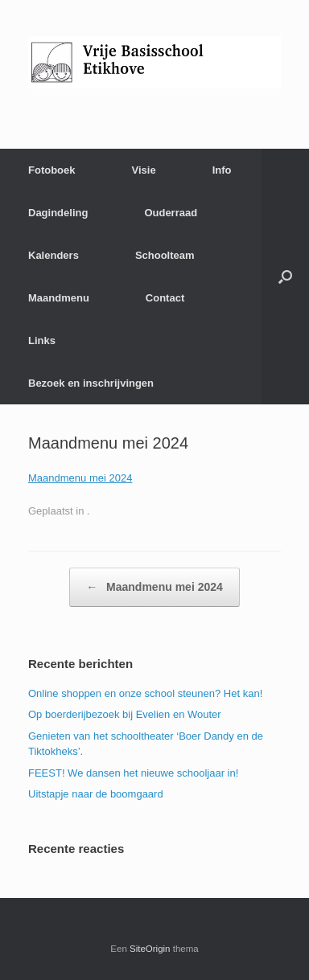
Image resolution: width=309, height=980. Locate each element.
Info (222, 170)
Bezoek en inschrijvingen (91, 383)
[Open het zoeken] (285, 277)
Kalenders (54, 255)
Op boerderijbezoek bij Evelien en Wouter (125, 714)
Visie (144, 170)
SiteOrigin (150, 949)
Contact (165, 298)
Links (42, 340)
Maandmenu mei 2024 (80, 478)
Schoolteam (165, 255)
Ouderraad (171, 213)
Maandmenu (59, 298)
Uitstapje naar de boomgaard (96, 794)
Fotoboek (52, 170)
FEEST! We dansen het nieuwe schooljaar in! (133, 773)
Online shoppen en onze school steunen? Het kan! (145, 693)
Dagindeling (58, 213)
